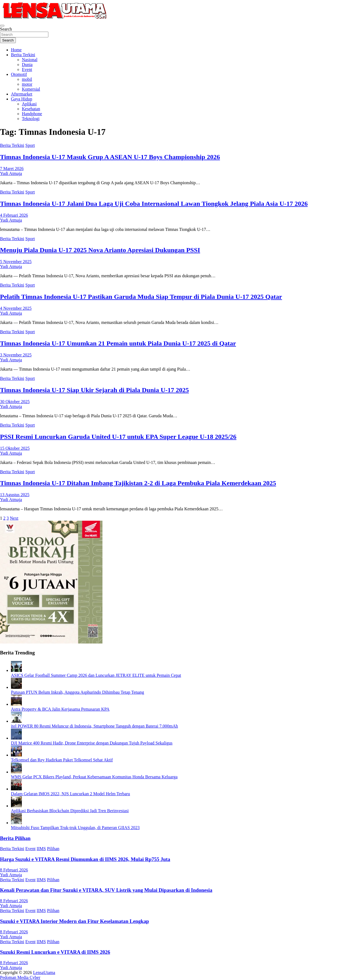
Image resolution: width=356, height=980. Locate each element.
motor (27, 84)
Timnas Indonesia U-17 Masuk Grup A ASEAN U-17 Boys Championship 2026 (110, 157)
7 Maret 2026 (12, 169)
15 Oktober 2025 (15, 448)
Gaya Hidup (22, 99)
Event (27, 69)
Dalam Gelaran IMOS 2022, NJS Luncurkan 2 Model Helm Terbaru (70, 794)
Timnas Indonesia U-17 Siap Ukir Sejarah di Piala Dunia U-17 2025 (94, 390)
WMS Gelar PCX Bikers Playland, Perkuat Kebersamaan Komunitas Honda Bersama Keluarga (94, 777)
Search (6, 29)
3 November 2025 (16, 355)
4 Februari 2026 (14, 215)
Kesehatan (31, 109)
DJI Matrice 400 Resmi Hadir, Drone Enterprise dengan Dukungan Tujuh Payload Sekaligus (92, 743)
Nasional (30, 60)
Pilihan (53, 849)
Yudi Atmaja (11, 173)
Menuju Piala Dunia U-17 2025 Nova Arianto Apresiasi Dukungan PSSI (100, 250)
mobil (27, 79)
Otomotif (19, 74)
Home (16, 50)
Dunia (27, 65)
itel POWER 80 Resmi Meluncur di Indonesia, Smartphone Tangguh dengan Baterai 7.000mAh (94, 726)
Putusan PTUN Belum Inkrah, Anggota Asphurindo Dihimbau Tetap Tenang (77, 692)
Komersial (31, 89)
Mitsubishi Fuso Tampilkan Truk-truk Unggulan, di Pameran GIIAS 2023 (75, 828)
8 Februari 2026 (14, 870)
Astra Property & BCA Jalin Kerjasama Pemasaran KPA (60, 709)
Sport (30, 145)
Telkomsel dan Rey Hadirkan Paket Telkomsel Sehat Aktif (62, 760)
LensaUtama (44, 972)
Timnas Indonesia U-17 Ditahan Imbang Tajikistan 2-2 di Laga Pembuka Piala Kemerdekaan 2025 (138, 483)
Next (14, 518)
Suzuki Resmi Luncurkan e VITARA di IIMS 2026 (55, 952)
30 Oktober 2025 (15, 402)
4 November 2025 (16, 308)
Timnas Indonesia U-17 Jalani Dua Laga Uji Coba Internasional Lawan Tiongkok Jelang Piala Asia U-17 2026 (154, 204)
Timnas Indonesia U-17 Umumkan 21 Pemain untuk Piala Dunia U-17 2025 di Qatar (118, 343)
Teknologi (31, 119)
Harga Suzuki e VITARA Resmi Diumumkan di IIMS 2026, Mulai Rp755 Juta (85, 859)
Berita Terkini (23, 55)
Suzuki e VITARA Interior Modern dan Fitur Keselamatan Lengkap (74, 921)
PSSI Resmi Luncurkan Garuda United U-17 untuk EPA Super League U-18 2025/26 (118, 437)
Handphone (32, 114)
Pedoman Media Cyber (20, 977)
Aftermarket (22, 94)
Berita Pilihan (15, 838)
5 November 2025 (16, 262)
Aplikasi (29, 104)
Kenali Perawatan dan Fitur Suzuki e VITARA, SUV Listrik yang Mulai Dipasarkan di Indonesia (106, 890)
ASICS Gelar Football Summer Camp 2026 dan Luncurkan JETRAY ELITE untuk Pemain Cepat (96, 675)
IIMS (41, 849)
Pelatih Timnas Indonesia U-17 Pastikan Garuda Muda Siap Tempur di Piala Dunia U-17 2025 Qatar (141, 297)
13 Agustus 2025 (15, 495)
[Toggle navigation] (2, 26)
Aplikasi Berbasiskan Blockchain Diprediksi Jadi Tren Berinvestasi (70, 811)
